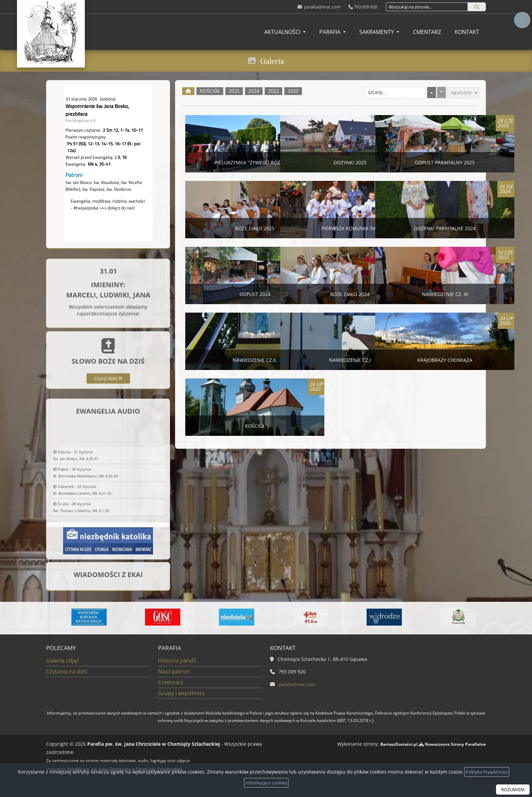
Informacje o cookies (266, 783)
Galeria (272, 60)
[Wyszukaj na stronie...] (427, 7)
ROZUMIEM (512, 789)
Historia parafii (177, 661)
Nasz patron (174, 671)
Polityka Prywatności (487, 771)
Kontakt (467, 32)
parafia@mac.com (322, 7)
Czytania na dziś (67, 671)
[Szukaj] (477, 7)
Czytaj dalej (108, 416)
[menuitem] (285, 32)
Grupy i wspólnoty (181, 693)
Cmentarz (427, 32)
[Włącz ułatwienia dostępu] (520, 12)
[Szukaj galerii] (395, 92)
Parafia (330, 32)
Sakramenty (377, 32)
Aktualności (283, 32)
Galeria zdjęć (63, 661)
